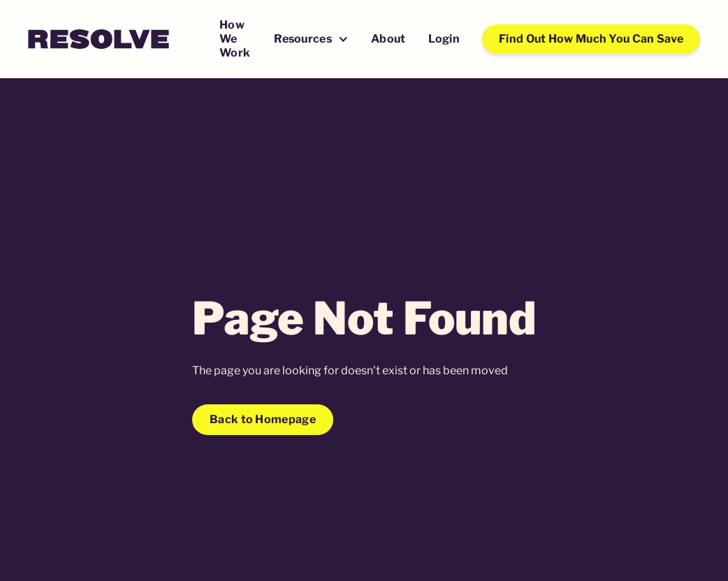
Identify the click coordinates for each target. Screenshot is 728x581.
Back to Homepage (263, 419)
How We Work (235, 39)
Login (444, 39)
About (388, 39)
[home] (99, 39)
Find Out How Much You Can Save (591, 39)
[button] (311, 40)
